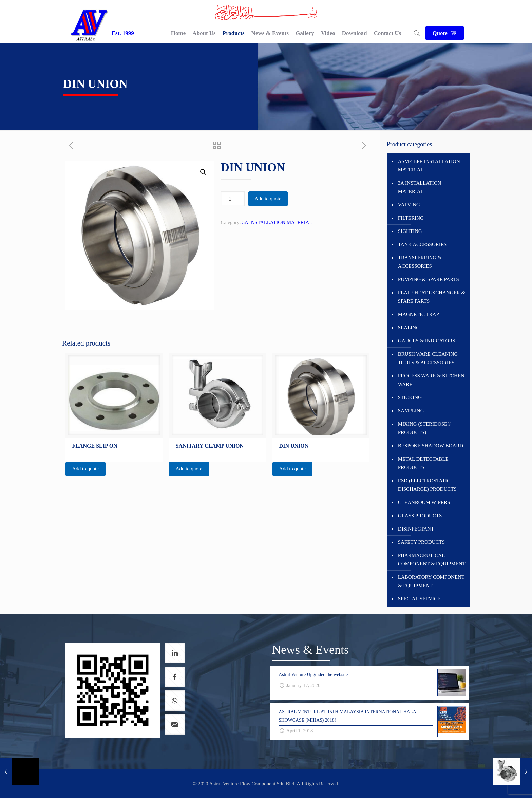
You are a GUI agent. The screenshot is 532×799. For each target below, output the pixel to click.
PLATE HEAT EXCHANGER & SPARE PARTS (432, 297)
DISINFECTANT (416, 529)
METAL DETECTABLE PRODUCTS (423, 463)
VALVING (409, 205)
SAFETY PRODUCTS (421, 542)
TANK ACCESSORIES (422, 244)
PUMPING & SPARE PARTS (429, 279)
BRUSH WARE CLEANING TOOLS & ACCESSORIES (428, 358)
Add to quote (268, 199)
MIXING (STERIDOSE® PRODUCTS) (425, 428)
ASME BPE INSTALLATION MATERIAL (429, 165)
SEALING (409, 328)
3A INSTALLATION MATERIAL (277, 222)
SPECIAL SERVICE (419, 599)
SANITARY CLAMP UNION (210, 446)
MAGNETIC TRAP (419, 314)
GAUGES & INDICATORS (427, 341)
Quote (444, 33)
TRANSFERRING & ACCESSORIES (420, 262)
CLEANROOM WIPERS (424, 502)
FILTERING (411, 218)
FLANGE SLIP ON (95, 446)
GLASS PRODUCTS (420, 516)
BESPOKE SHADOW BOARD (431, 446)
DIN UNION (294, 446)
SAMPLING (411, 411)
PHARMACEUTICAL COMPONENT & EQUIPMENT (432, 560)
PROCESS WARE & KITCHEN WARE (431, 380)
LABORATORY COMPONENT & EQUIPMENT (431, 581)
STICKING (410, 397)
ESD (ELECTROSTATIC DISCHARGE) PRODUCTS (427, 485)
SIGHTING (410, 231)
